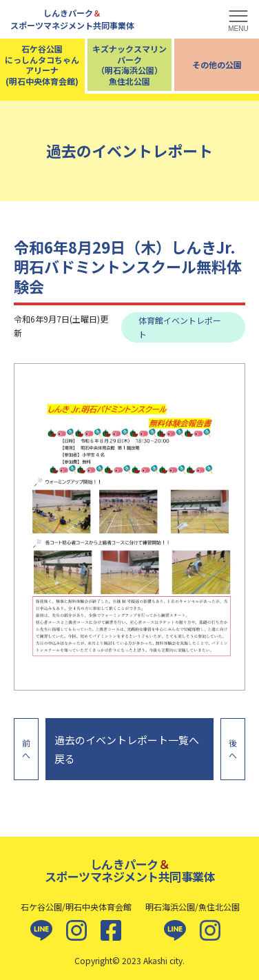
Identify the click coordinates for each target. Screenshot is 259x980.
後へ (233, 749)
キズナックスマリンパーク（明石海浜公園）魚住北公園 (129, 65)
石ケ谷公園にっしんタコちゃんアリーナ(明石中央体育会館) (42, 65)
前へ (26, 749)
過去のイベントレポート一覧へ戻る (127, 749)
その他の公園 (217, 64)
